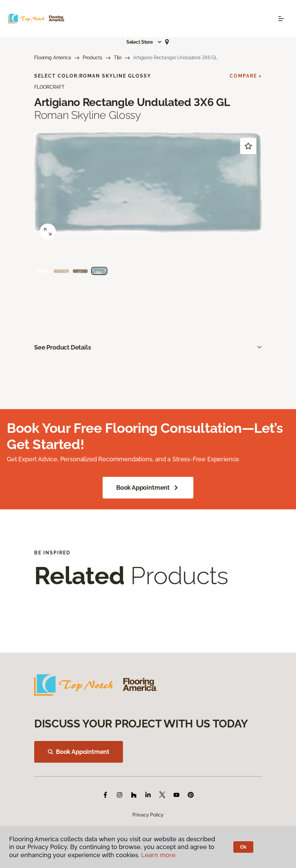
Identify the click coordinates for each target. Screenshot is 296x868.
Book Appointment (148, 488)
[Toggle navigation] (281, 19)
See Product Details (63, 347)
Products (92, 58)
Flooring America (53, 58)
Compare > (246, 76)
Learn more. (159, 855)
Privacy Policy (148, 815)
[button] (144, 42)
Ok (243, 847)
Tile (118, 58)
